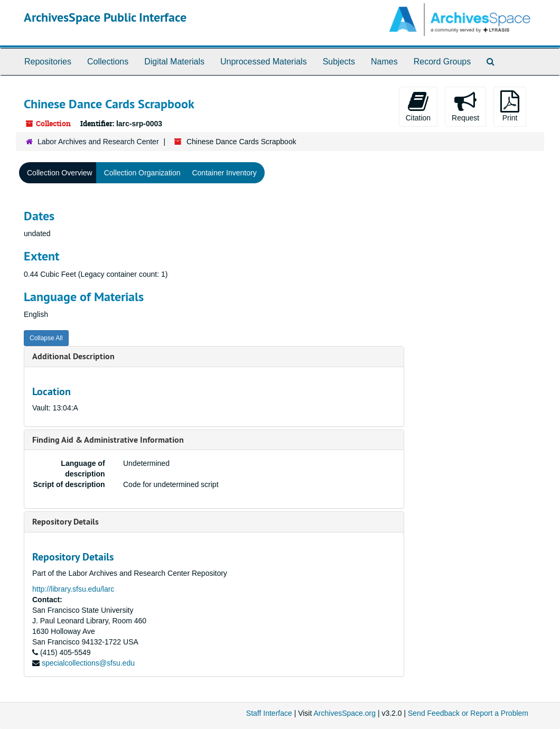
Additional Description (73, 356)
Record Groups (442, 62)
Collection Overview (60, 173)
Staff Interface (269, 713)
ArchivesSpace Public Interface (105, 17)
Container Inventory (224, 173)
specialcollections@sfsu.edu (88, 663)
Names (384, 62)
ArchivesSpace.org (344, 713)
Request (465, 106)
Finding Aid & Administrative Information (108, 440)
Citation (418, 106)
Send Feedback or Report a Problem (468, 713)
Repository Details (66, 522)
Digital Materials (174, 62)
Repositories (48, 62)
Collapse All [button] (46, 338)
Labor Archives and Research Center (98, 142)
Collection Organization (142, 173)
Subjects (339, 62)
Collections (108, 62)
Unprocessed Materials (264, 62)
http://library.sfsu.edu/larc (73, 589)
